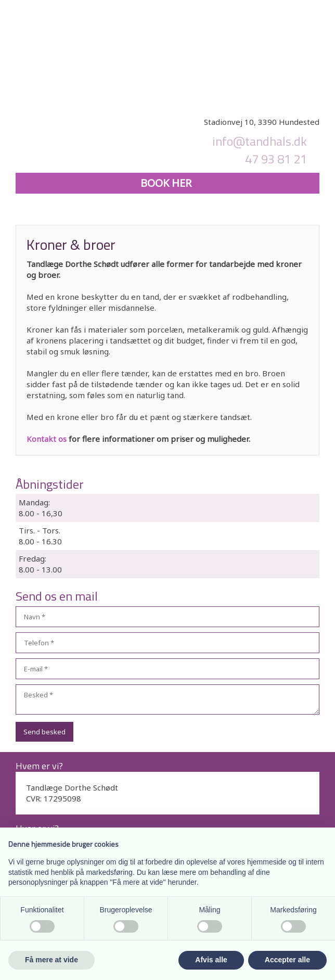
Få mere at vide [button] (51, 960)
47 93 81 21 (276, 159)
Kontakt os (47, 439)
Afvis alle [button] (211, 960)
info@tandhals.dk (260, 141)
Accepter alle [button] (287, 960)
